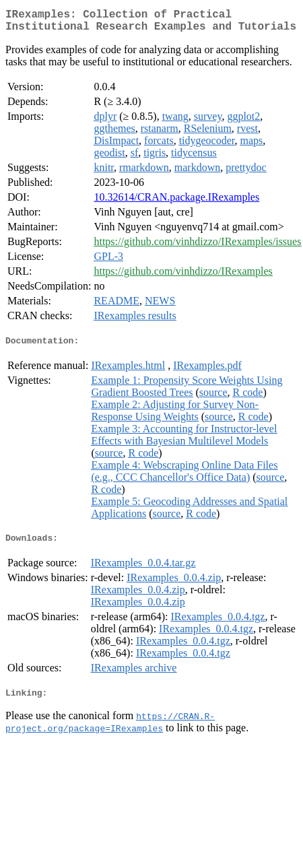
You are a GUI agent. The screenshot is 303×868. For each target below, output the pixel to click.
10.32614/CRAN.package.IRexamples (176, 202)
